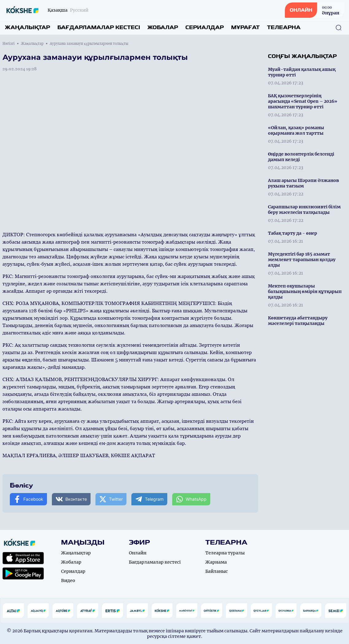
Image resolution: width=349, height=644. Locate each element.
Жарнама (216, 562)
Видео (68, 580)
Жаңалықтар (27, 27)
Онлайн (138, 553)
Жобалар (163, 27)
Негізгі (9, 44)
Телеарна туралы (225, 553)
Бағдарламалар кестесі (99, 27)
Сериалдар (205, 27)
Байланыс (217, 571)
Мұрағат (245, 27)
